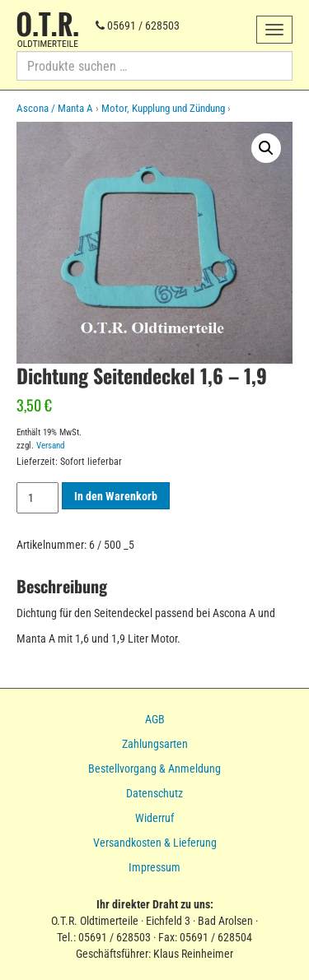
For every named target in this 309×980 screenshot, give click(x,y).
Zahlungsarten (155, 744)
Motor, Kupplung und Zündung (163, 108)
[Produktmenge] (37, 498)
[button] (266, 148)
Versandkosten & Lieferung (155, 843)
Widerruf (154, 818)
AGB (155, 719)
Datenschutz (154, 793)
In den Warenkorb (116, 496)
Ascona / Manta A (55, 108)
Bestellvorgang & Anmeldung (154, 769)
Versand (50, 446)
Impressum (154, 867)
